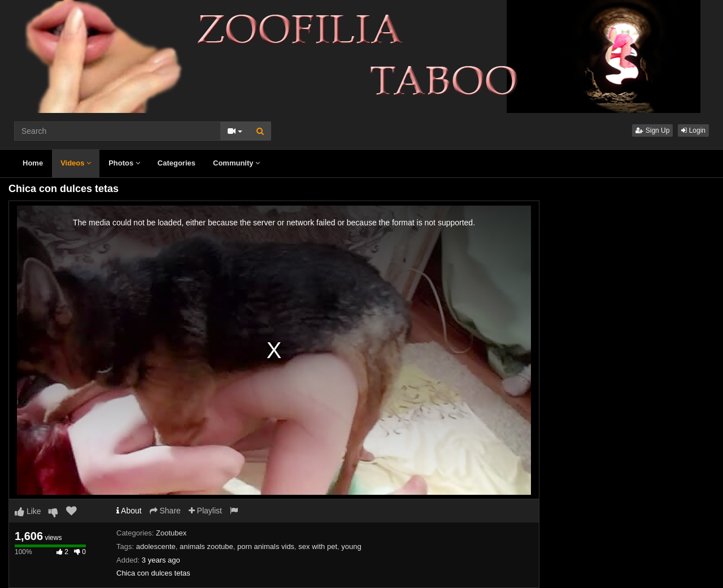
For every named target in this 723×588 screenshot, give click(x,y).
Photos (124, 163)
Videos (76, 163)
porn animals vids (266, 546)
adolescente (156, 546)
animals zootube (206, 546)
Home (33, 163)
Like (28, 511)
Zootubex (171, 533)
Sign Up (652, 130)
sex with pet (318, 546)
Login (693, 130)
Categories (177, 163)
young (351, 546)
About (129, 511)
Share (165, 511)
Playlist (205, 511)
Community (236, 163)
